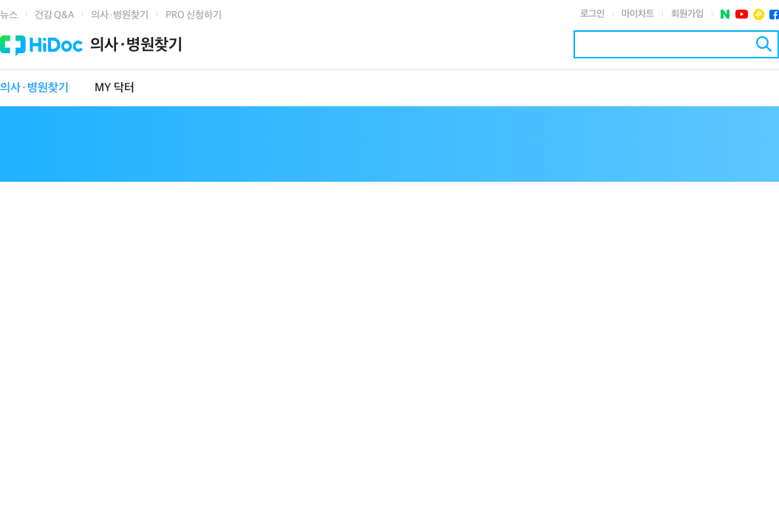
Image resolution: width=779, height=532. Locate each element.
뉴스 (9, 15)
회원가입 (687, 14)
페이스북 (774, 14)
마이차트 (638, 14)
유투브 (742, 14)
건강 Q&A (54, 15)
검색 (764, 44)
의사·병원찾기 (120, 15)
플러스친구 (759, 14)
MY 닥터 (115, 88)
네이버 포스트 (725, 14)
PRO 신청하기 (194, 15)
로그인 (592, 14)
